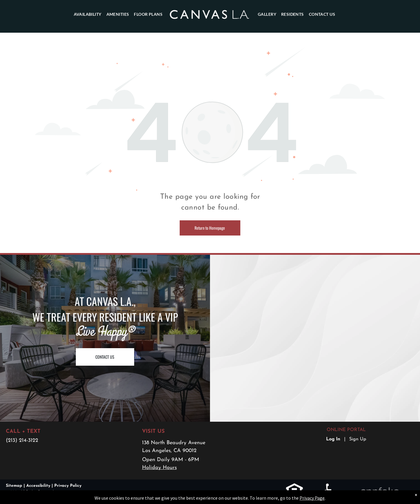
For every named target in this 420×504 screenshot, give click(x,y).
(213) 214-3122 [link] (22, 441)
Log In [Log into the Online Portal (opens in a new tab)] (333, 439)
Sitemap (14, 486)
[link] (294, 487)
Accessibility (38, 486)
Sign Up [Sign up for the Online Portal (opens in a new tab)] (358, 439)
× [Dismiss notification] (416, 501)
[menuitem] (87, 14)
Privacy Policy (68, 486)
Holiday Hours (159, 468)
